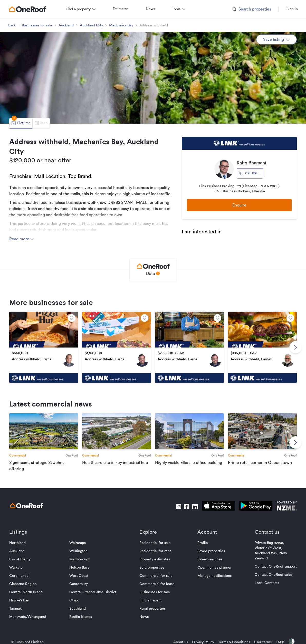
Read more (22, 239)
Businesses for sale (37, 25)
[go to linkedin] (195, 507)
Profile (203, 543)
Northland (17, 543)
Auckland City (91, 25)
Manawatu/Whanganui (28, 617)
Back (12, 25)
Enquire (239, 205)
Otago (74, 600)
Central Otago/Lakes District (93, 592)
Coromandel (19, 576)
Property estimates (155, 559)
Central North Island (26, 592)
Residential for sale (155, 543)
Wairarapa (78, 543)
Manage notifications (214, 576)
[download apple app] (219, 507)
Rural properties (152, 609)
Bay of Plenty (20, 559)
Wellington (78, 551)
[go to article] (44, 443)
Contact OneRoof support (276, 567)
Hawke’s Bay (19, 600)
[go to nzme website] (287, 507)
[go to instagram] (178, 507)
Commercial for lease (157, 584)
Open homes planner (214, 568)
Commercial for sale (156, 576)
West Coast (79, 576)
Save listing (277, 39)
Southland (78, 609)
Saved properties (211, 551)
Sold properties (152, 568)
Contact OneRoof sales (274, 575)
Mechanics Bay (121, 25)
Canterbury (79, 584)
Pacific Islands (81, 617)
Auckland (66, 25)
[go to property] (44, 347)
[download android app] (256, 507)
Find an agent (151, 600)
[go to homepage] (27, 9)
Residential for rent (155, 551)
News (150, 9)
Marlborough (80, 559)
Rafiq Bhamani (251, 163)
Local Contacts (267, 583)
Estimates (121, 9)
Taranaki (16, 609)
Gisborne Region (23, 584)
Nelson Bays (79, 568)
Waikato (16, 568)
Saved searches (210, 559)
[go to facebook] (187, 507)
